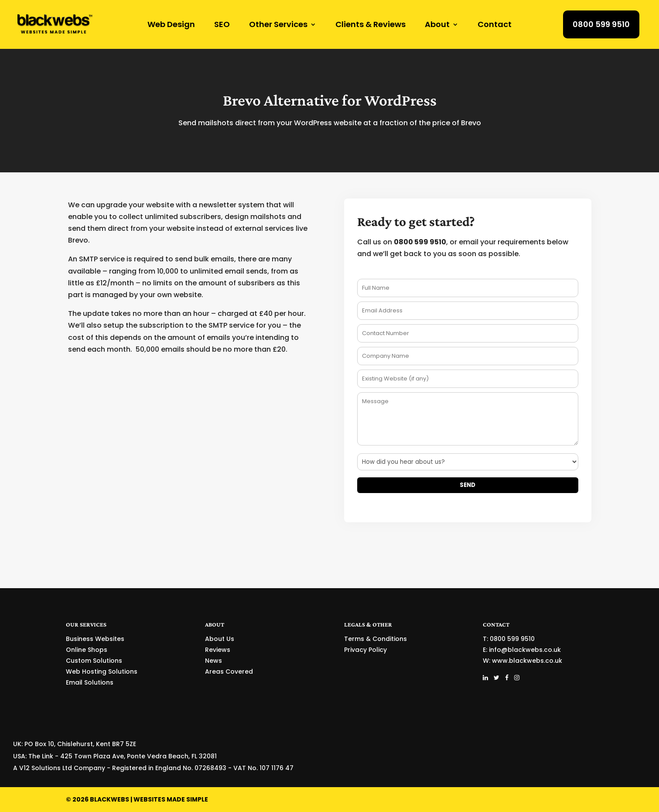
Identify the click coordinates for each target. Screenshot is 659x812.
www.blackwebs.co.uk (527, 661)
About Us (220, 639)
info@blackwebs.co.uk (525, 650)
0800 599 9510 (601, 24)
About (437, 26)
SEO (222, 26)
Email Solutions (90, 682)
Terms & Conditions (376, 639)
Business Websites (95, 639)
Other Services (278, 26)
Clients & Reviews (370, 26)
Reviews (218, 650)
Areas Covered (229, 672)
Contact (495, 26)
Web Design (171, 26)
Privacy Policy (365, 650)
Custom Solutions (94, 661)
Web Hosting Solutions (102, 672)
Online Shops (87, 650)
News (213, 661)
